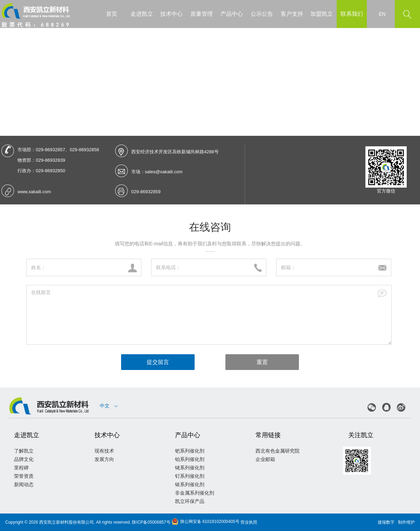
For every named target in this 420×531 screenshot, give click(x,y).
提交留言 (158, 362)
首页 (112, 14)
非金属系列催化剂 (195, 493)
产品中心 (232, 14)
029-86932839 (50, 160)
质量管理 (202, 14)
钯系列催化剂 (190, 451)
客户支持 (292, 14)
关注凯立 (361, 435)
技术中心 (171, 14)
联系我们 (352, 14)
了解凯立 (24, 451)
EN (382, 14)
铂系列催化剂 (190, 459)
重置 (262, 362)
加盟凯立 (322, 14)
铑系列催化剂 (190, 468)
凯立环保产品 (190, 501)
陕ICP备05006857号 (151, 522)
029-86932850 (50, 171)
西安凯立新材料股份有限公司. (67, 522)
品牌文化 (24, 459)
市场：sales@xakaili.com (157, 172)
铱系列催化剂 (190, 484)
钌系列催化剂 (190, 476)
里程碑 (21, 468)
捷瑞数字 (386, 522)
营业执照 (249, 522)
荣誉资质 (24, 476)
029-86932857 (50, 150)
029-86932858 (84, 150)
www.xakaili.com (34, 192)
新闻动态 (24, 484)
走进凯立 (142, 14)
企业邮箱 (265, 459)
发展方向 (104, 459)
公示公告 (262, 14)
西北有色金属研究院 (278, 451)
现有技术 (104, 451)
